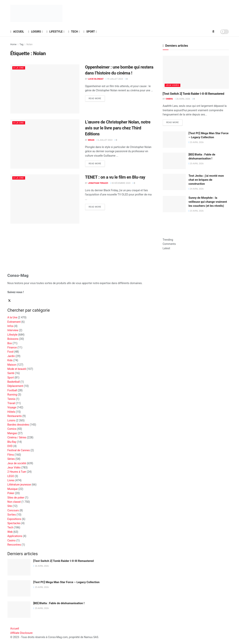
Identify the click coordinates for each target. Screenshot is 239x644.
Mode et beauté (17, 369)
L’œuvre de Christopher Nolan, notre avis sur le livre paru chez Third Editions (118, 128)
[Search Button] (213, 32)
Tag (21, 44)
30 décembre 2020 (120, 183)
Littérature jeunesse (19, 485)
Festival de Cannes (19, 450)
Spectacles (14, 523)
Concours (13, 510)
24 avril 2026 (196, 189)
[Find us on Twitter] (10, 301)
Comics (12, 429)
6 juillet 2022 (104, 140)
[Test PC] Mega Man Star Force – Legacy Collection (67, 582)
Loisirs (34, 32)
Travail (11, 403)
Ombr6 (169, 99)
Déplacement (15, 386)
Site (10, 506)
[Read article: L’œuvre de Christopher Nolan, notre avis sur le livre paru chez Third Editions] (45, 144)
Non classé (14, 502)
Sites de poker (16, 498)
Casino (12, 540)
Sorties (12, 515)
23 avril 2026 (196, 211)
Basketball (14, 382)
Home (13, 44)
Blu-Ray (12, 442)
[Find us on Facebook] (8, 301)
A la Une (19, 68)
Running (12, 395)
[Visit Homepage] (36, 13)
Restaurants (15, 416)
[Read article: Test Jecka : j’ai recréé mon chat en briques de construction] (174, 182)
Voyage (12, 407)
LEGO (11, 476)
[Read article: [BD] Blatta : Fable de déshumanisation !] (174, 161)
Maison (12, 365)
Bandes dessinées (18, 425)
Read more (97, 98)
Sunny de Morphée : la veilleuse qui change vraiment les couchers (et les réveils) (208, 202)
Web (10, 532)
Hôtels (11, 412)
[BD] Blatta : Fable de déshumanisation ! (59, 603)
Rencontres (14, 545)
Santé (11, 373)
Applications (15, 536)
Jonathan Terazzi (98, 183)
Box (10, 343)
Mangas (12, 433)
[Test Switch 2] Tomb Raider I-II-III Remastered (193, 94)
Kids (10, 360)
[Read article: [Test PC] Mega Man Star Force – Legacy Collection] (174, 140)
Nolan (29, 44)
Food (10, 352)
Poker (11, 493)
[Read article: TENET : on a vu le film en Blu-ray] (45, 199)
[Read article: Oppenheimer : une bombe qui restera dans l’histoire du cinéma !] (45, 89)
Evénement (14, 322)
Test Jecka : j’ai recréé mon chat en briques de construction (206, 180)
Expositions (14, 519)
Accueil (17, 32)
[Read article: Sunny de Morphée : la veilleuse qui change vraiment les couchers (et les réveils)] (174, 204)
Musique (13, 489)
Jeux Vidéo (172, 85)
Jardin (11, 356)
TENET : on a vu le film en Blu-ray (115, 177)
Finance (12, 347)
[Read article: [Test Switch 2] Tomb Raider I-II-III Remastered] (196, 72)
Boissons (13, 339)
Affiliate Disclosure (22, 633)
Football (12, 390)
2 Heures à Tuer (17, 472)
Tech (73, 32)
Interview (13, 330)
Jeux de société (17, 463)
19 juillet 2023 (114, 79)
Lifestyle (54, 32)
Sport (89, 32)
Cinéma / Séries (17, 437)
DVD (10, 446)
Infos (11, 326)
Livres (11, 480)
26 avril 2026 (183, 99)
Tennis (11, 399)
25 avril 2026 (196, 142)
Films (11, 455)
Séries (11, 459)
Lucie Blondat (96, 79)
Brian (91, 140)
